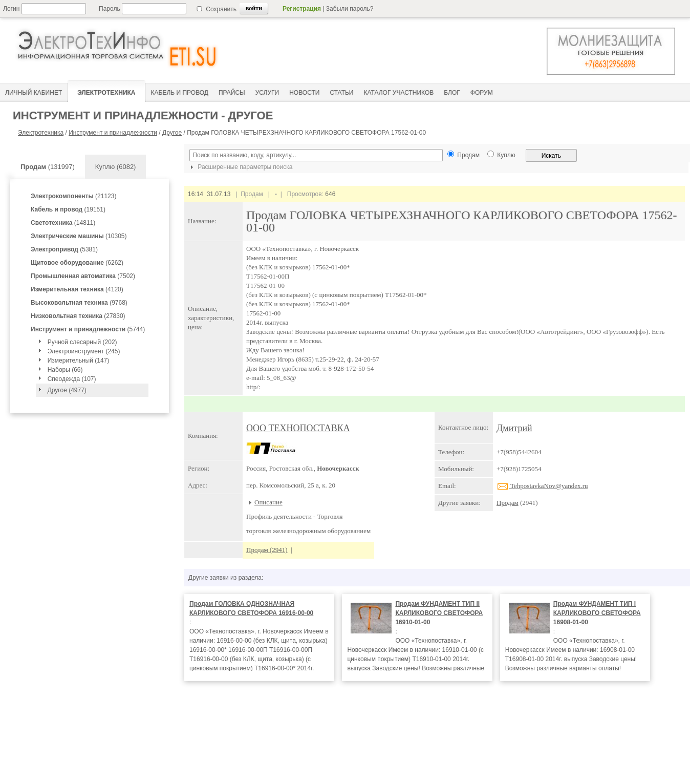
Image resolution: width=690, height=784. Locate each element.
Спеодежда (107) (72, 379)
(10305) (79, 236)
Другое (172, 133)
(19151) (68, 209)
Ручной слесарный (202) (82, 342)
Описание (268, 502)
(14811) (63, 223)
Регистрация (302, 9)
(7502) (83, 276)
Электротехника (41, 133)
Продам (508, 503)
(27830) (78, 316)
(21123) (73, 196)
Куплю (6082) (116, 167)
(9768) (79, 303)
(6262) (77, 263)
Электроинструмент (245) (84, 351)
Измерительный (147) (79, 361)
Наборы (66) (65, 370)
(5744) (88, 329)
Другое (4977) (67, 390)
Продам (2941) (267, 550)
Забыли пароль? (350, 9)
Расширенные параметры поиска (240, 167)
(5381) (64, 249)
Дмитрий (514, 428)
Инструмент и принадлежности (113, 133)
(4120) (77, 289)
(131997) (48, 167)
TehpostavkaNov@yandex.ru (542, 486)
